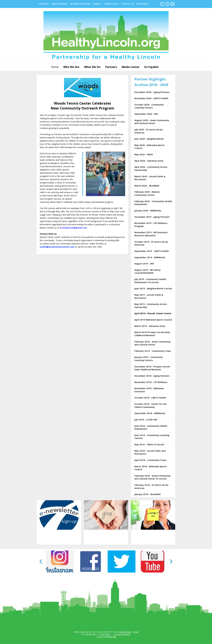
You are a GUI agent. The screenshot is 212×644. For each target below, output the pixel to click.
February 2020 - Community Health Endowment (153, 203)
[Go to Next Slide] (171, 562)
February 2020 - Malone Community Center (147, 193)
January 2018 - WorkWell (147, 494)
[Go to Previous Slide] (41, 562)
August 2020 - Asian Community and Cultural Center (152, 122)
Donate (97, 4)
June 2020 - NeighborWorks (149, 139)
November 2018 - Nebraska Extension (149, 390)
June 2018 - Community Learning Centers (152, 437)
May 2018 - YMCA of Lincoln (149, 444)
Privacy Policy (105, 634)
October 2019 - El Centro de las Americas (151, 243)
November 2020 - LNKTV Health (151, 98)
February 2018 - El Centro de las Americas (151, 486)
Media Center (131, 67)
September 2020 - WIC (146, 114)
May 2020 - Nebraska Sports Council (150, 147)
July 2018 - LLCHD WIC (146, 420)
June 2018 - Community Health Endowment (151, 427)
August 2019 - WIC (144, 264)
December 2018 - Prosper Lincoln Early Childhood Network (152, 368)
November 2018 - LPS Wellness (151, 382)
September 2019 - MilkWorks (150, 257)
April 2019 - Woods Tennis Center (153, 313)
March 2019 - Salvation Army (150, 326)
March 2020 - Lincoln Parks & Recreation (150, 178)
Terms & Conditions (122, 634)
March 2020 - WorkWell (147, 186)
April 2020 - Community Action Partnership (151, 168)
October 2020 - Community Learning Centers (149, 106)
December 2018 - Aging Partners (152, 376)
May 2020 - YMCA (144, 154)
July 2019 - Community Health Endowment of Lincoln (150, 281)
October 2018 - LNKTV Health (150, 398)
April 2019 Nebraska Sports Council (153, 320)
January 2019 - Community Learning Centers (149, 359)
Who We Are (71, 67)
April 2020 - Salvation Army (149, 161)
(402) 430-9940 (125, 632)
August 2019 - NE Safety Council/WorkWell (148, 271)
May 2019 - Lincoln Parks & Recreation (149, 296)
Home (55, 67)
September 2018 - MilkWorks (150, 413)
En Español (143, 4)
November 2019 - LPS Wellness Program (151, 225)
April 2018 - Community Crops (150, 460)
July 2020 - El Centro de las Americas (149, 131)
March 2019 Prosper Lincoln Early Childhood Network (152, 334)
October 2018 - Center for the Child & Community (151, 405)
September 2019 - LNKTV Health (152, 251)
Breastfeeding (60, 4)
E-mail (136, 632)
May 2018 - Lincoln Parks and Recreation (150, 452)
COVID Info (44, 4)
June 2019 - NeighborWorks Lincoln (153, 288)
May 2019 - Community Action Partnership (151, 306)
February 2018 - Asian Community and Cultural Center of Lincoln (153, 477)
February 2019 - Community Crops (153, 351)
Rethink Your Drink (80, 4)
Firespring (111, 637)
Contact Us (128, 4)
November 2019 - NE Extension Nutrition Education (151, 234)
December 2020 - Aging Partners (152, 92)
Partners (111, 67)
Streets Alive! (111, 4)
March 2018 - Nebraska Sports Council (151, 468)
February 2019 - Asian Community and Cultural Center (153, 343)
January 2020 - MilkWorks (148, 210)
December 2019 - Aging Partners (152, 217)
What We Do (92, 67)
